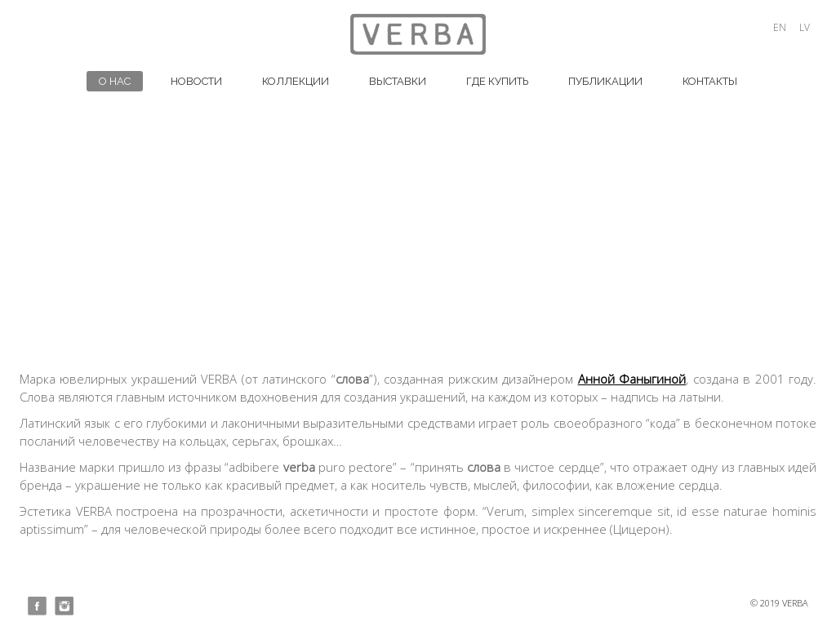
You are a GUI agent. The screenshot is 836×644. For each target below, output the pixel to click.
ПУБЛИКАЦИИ (605, 81)
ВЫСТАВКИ (398, 81)
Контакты (710, 81)
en (780, 27)
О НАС (115, 81)
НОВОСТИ (196, 81)
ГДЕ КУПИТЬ (497, 81)
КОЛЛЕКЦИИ (296, 81)
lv (805, 27)
